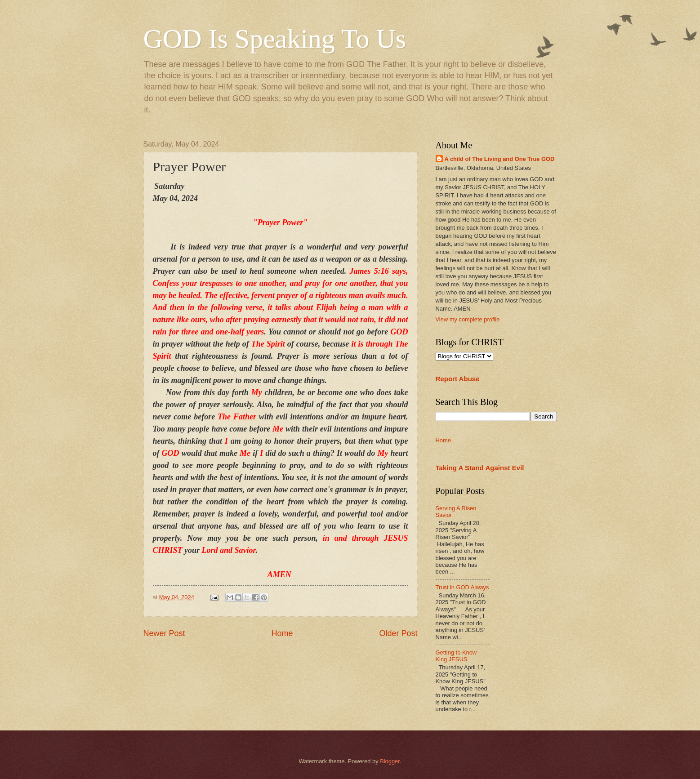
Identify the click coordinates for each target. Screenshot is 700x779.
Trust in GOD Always (462, 587)
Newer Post (164, 633)
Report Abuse (458, 379)
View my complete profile (468, 319)
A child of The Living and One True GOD (500, 159)
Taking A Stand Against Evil (480, 468)
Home (282, 633)
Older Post (398, 633)
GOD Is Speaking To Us (275, 39)
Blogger (390, 761)
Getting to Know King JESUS (456, 656)
